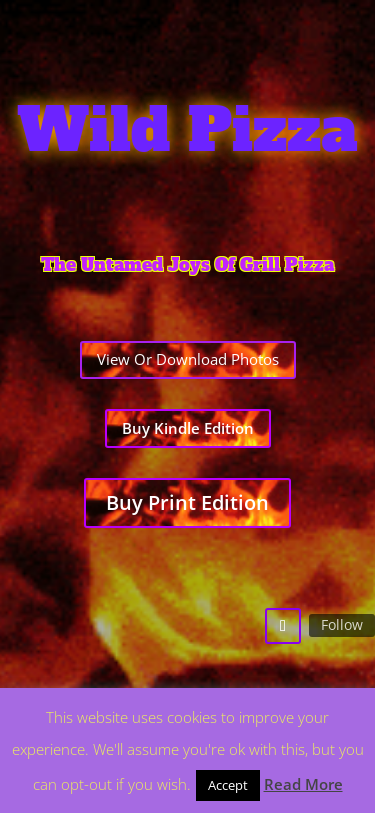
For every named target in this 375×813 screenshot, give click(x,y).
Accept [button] (228, 785)
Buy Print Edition (187, 502)
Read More (303, 784)
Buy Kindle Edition (188, 428)
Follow (342, 624)
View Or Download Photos (188, 359)
